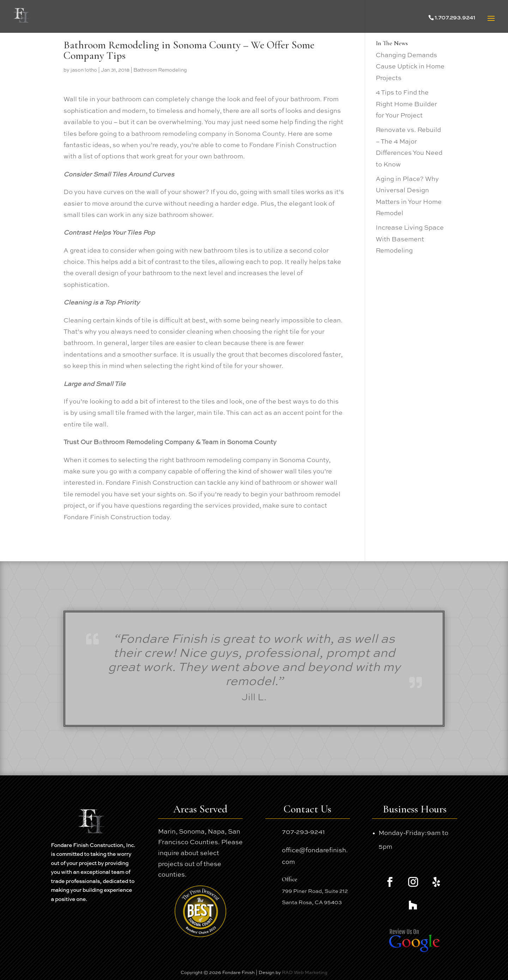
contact (315, 506)
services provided (232, 506)
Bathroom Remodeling (160, 70)
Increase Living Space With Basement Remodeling (410, 239)
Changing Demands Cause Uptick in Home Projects (410, 67)
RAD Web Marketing (305, 973)
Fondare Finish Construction (293, 145)
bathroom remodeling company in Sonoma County (208, 134)
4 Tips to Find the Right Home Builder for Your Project (406, 104)
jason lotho (84, 70)
